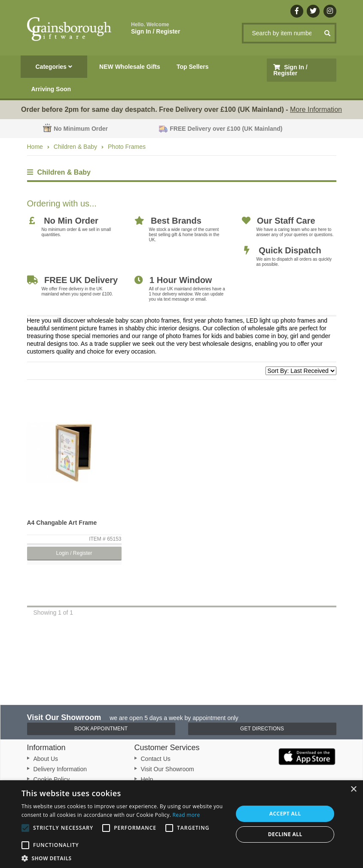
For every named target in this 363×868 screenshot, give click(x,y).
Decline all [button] (285, 834)
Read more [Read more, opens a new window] (186, 815)
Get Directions (262, 729)
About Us (46, 759)
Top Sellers (192, 67)
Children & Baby (75, 147)
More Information (316, 109)
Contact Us (156, 759)
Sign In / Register (156, 28)
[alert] (181, 824)
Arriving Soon (51, 89)
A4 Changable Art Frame (62, 523)
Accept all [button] (285, 814)
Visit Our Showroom (168, 769)
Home (35, 147)
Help (147, 779)
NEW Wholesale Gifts (130, 67)
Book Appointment (101, 729)
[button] (124, 858)
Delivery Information (60, 769)
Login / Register (74, 553)
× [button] (353, 790)
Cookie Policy (52, 779)
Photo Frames (127, 147)
